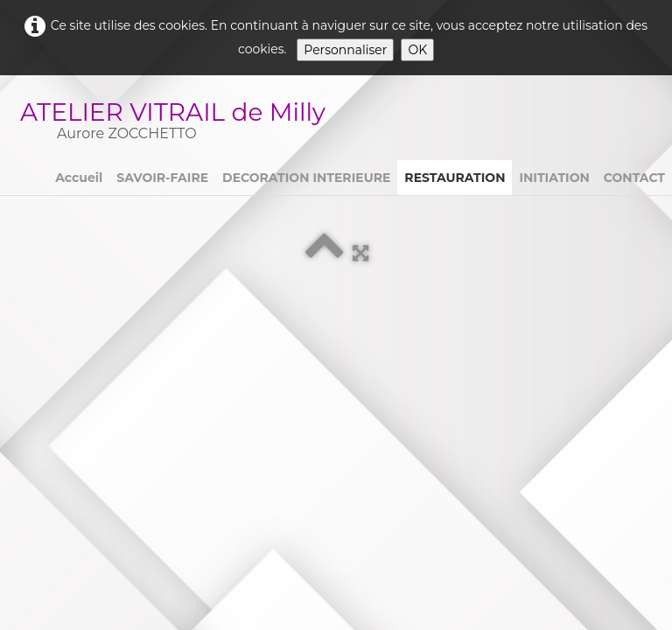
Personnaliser (345, 50)
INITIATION (554, 178)
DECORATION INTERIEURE (306, 178)
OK (417, 50)
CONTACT (634, 178)
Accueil (79, 178)
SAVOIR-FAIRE (162, 178)
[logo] (180, 123)
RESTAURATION (455, 178)
